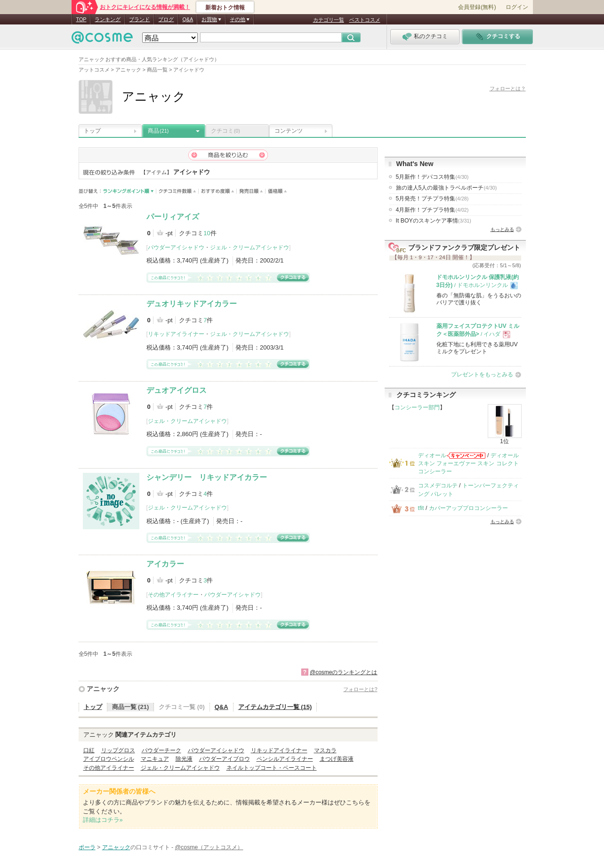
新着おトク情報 (225, 8)
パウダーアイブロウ (225, 759)
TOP (81, 19)
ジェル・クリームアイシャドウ (250, 247)
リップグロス (118, 750)
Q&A (188, 19)
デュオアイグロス (177, 390)
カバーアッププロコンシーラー (468, 508)
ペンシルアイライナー (285, 759)
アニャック (103, 689)
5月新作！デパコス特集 (432, 177)
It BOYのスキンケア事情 (434, 221)
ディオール (432, 455)
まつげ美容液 (337, 759)
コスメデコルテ (438, 486)
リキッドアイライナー (176, 334)
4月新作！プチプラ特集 (432, 210)
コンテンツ (289, 131)
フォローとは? (360, 689)
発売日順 (251, 191)
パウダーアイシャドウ (176, 247)
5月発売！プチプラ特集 (432, 199)
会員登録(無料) (477, 7)
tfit (421, 508)
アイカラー (165, 564)
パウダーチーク (161, 750)
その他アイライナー (173, 595)
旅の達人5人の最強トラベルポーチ (447, 188)
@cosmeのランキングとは (344, 672)
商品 (158, 131)
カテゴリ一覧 (329, 20)
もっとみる (502, 229)
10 (207, 233)
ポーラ (87, 847)
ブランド (139, 19)
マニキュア (155, 759)
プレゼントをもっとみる (482, 374)
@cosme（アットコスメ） (209, 847)
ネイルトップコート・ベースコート (272, 768)
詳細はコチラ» (103, 820)
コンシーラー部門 (417, 407)
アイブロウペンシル (109, 759)
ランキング (108, 19)
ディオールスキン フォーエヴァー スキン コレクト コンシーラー (468, 464)
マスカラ (325, 750)
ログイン (517, 7)
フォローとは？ (508, 88)
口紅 (89, 750)
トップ (92, 131)
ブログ (166, 19)
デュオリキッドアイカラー (192, 304)
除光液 (184, 759)
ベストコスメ (365, 20)
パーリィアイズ (173, 217)
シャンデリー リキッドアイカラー (207, 477)
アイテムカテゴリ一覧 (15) (275, 707)
